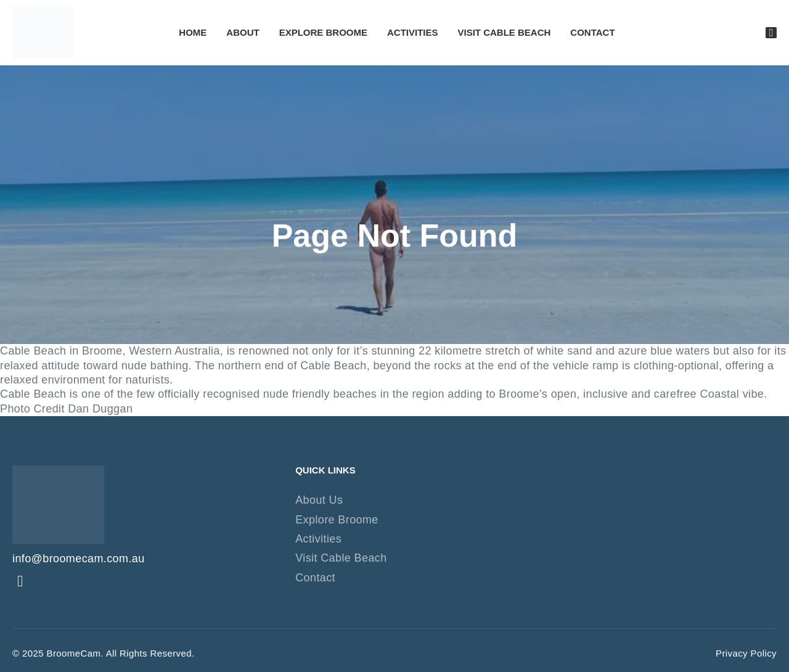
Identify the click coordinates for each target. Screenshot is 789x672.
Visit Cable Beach (505, 32)
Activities (413, 32)
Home (193, 32)
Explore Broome (323, 32)
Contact (592, 32)
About (243, 32)
